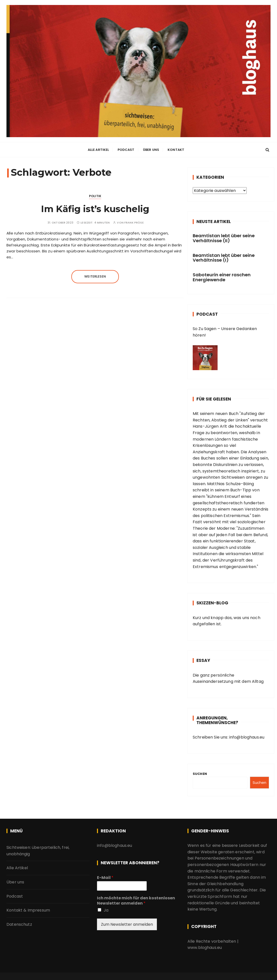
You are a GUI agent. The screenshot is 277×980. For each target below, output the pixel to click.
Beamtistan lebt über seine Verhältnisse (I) (224, 257)
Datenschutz (19, 923)
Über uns (151, 149)
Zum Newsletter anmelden (127, 923)
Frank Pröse (134, 221)
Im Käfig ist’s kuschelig (95, 208)
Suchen (200, 773)
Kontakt (176, 149)
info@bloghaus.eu (246, 736)
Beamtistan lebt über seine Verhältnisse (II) (224, 237)
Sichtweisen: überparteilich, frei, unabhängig (38, 850)
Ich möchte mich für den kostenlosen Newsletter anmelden (136, 900)
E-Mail (105, 877)
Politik (95, 195)
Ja (106, 909)
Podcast (126, 149)
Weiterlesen (95, 275)
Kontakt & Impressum (28, 909)
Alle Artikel (98, 149)
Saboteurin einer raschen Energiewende (222, 276)
